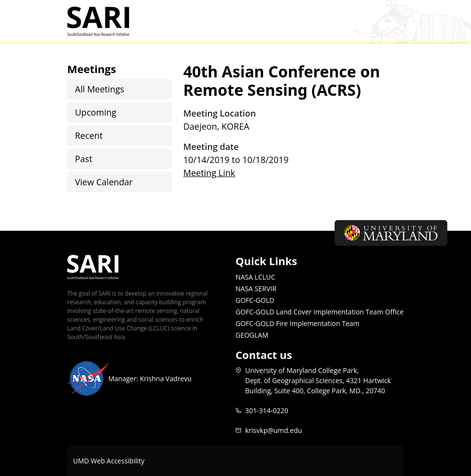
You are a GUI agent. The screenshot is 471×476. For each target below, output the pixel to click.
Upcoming (96, 112)
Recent (89, 135)
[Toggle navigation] (392, 21)
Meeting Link (209, 173)
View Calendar (104, 182)
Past (84, 159)
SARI (110, 21)
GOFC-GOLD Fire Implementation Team (297, 323)
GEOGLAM (252, 335)
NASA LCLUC (255, 277)
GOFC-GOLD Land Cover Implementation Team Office (320, 312)
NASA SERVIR (256, 289)
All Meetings (100, 89)
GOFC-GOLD (255, 300)
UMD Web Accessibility (109, 461)
